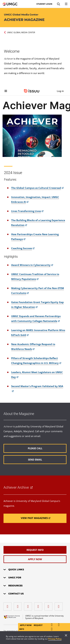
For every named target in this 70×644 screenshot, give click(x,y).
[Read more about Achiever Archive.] (35, 518)
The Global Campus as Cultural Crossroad (36, 188)
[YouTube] (59, 605)
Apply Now (26, 625)
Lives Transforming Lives (26, 211)
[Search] (58, 4)
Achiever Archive (16, 487)
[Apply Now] (35, 559)
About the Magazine (19, 414)
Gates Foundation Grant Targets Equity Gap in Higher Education (37, 305)
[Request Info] (35, 550)
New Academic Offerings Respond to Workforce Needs (33, 347)
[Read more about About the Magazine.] (35, 448)
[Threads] (49, 605)
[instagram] (29, 605)
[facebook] (8, 605)
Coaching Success (22, 248)
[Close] (66, 636)
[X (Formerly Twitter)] (39, 605)
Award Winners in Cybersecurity (31, 265)
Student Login (44, 4)
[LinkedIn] (19, 605)
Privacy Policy (55, 639)
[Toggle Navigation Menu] (66, 4)
